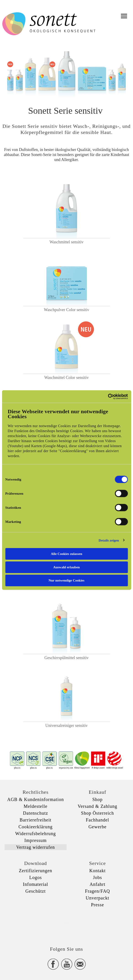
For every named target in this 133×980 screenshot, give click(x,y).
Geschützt (35, 891)
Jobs (97, 877)
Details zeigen (109, 540)
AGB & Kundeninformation (35, 799)
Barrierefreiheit (35, 820)
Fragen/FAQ (97, 891)
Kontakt (98, 871)
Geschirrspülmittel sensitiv (66, 658)
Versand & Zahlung (97, 806)
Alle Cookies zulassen (67, 554)
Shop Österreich (97, 813)
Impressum (36, 840)
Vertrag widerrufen (36, 847)
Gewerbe (98, 827)
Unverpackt (98, 898)
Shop (98, 799)
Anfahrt (98, 884)
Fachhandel (97, 820)
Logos (35, 877)
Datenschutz (36, 813)
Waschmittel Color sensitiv (66, 378)
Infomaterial (35, 884)
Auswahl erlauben (66, 567)
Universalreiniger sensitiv (66, 726)
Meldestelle (36, 806)
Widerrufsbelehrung (36, 834)
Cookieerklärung (35, 827)
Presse (98, 905)
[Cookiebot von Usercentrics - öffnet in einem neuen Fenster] (108, 396)
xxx (67, 923)
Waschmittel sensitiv (66, 242)
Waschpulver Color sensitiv (66, 310)
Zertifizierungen (36, 871)
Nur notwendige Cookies (66, 580)
